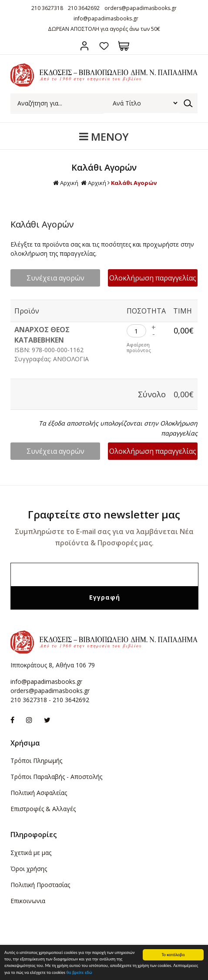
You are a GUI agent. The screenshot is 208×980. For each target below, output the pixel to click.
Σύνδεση (85, 46)
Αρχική (66, 183)
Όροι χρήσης (29, 869)
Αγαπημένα (104, 46)
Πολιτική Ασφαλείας (39, 793)
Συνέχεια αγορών (55, 278)
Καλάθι (124, 46)
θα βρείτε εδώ (79, 973)
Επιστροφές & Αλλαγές (43, 809)
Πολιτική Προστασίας (40, 885)
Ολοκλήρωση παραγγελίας (153, 278)
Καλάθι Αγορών (134, 183)
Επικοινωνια (28, 901)
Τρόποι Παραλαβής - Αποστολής (56, 777)
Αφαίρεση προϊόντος (139, 347)
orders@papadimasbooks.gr (141, 8)
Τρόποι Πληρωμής (36, 761)
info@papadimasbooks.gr (106, 18)
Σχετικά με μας (31, 853)
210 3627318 (47, 8)
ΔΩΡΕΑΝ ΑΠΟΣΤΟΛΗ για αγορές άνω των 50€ (104, 29)
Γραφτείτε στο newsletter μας (104, 514)
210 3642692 (84, 8)
